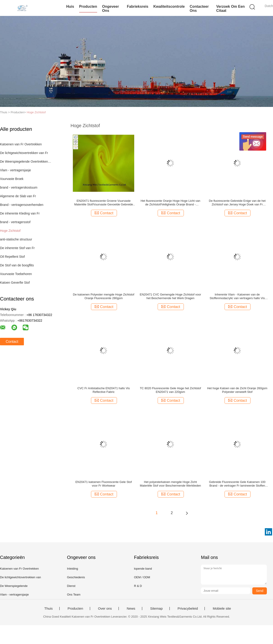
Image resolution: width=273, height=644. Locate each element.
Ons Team (74, 595)
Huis (70, 6)
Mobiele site (222, 609)
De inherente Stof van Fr (17, 248)
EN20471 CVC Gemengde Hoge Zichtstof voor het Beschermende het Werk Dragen (170, 296)
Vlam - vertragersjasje (15, 170)
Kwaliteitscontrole (169, 6)
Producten (88, 6)
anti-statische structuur (16, 239)
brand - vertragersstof (15, 222)
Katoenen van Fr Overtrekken (21, 144)
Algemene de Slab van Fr (18, 196)
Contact (12, 342)
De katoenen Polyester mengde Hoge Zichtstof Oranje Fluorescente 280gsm (104, 296)
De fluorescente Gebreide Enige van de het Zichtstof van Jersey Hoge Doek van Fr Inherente (237, 203)
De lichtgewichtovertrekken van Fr (24, 153)
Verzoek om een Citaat (230, 9)
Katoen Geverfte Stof (15, 283)
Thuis (49, 609)
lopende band (143, 569)
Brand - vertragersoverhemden (22, 205)
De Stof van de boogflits (17, 265)
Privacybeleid (188, 609)
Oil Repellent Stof (12, 257)
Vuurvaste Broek (12, 179)
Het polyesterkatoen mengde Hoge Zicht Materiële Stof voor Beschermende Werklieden (171, 484)
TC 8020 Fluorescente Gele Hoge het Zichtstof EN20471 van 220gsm (171, 390)
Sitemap (156, 609)
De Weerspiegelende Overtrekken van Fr (26, 162)
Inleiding (72, 569)
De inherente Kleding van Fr (20, 213)
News (131, 609)
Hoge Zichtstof (36, 112)
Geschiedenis (76, 577)
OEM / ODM (142, 577)
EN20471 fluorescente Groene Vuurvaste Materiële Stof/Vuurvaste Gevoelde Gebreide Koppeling (104, 203)
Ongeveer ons (111, 9)
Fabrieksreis (138, 6)
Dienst (71, 586)
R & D (138, 586)
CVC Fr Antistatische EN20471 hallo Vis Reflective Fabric (104, 390)
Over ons (105, 609)
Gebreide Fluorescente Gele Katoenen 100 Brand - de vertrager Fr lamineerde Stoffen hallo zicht (237, 484)
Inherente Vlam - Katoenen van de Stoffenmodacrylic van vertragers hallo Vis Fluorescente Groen (237, 296)
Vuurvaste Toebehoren (16, 274)
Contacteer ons (199, 9)
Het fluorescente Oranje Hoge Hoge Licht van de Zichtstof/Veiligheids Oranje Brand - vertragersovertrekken (170, 203)
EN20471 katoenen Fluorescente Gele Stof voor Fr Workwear (104, 484)
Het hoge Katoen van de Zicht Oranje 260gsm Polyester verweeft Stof (237, 390)
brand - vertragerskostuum (19, 187)
